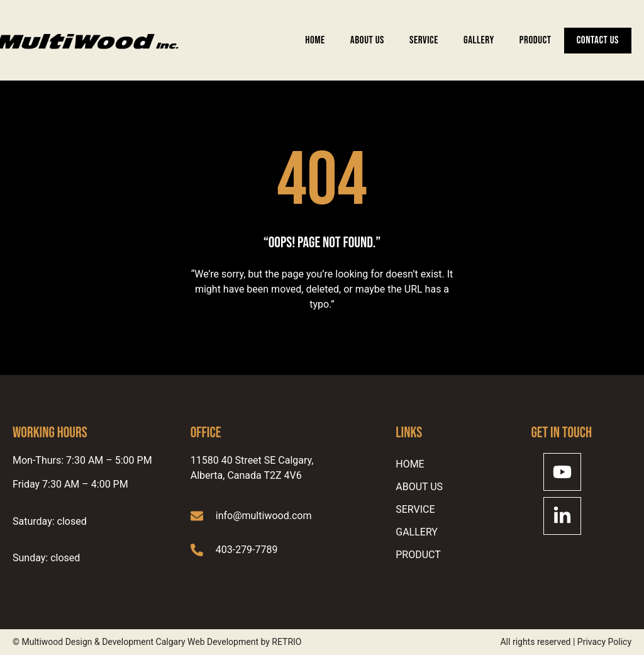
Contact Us (598, 40)
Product (536, 40)
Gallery (479, 40)
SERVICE (424, 40)
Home (315, 40)
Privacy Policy (604, 642)
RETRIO (286, 642)
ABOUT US (367, 40)
